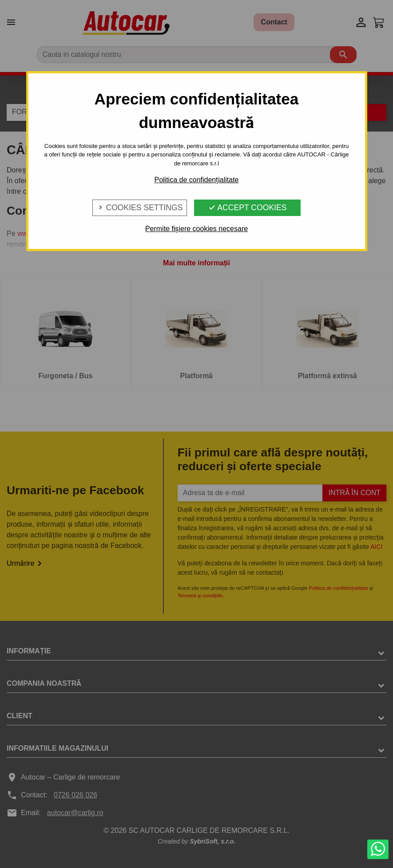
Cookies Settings (140, 208)
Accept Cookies (247, 208)
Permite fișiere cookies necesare (196, 229)
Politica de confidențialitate (196, 180)
